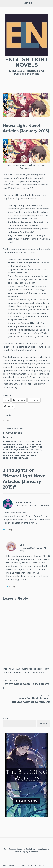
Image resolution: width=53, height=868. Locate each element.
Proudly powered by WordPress (14, 865)
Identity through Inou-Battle (23, 205)
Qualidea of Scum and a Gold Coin (26, 222)
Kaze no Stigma (26, 444)
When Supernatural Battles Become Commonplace (19, 457)
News (9, 437)
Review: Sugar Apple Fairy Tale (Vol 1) (27, 684)
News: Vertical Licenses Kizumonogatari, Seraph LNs (27, 699)
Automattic (46, 865)
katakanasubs (24, 502)
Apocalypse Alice (15, 441)
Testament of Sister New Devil (21, 452)
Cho (22, 545)
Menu (28, 3)
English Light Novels (27, 62)
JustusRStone (14, 433)
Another (24, 374)
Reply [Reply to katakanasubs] (46, 505)
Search (6, 719)
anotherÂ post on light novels (24, 263)
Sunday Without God (29, 450)
